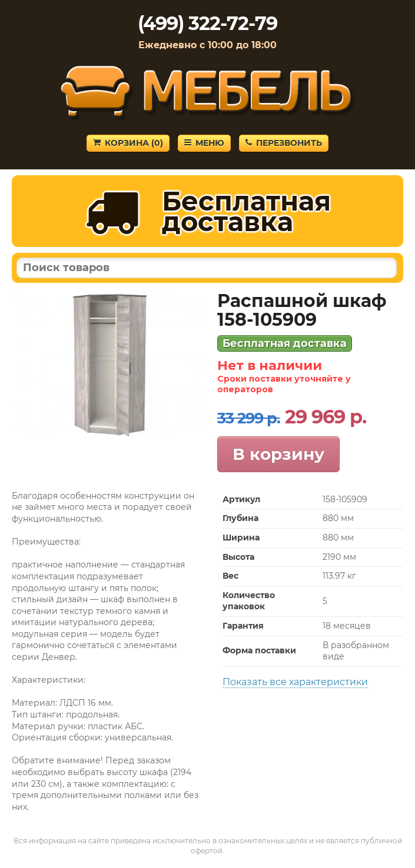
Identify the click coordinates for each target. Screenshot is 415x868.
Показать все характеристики (295, 682)
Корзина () (128, 143)
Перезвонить (284, 143)
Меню (204, 143)
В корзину (278, 454)
